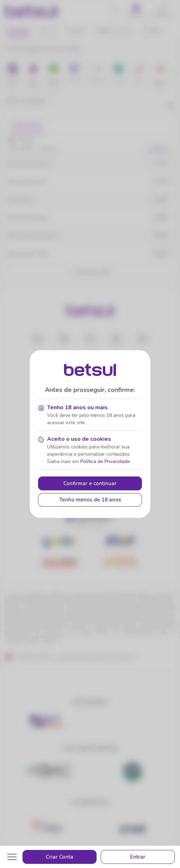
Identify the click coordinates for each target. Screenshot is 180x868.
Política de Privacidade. (106, 461)
